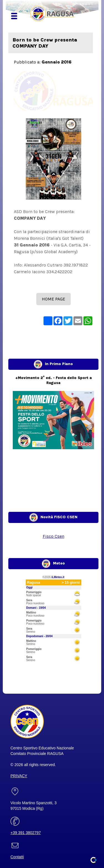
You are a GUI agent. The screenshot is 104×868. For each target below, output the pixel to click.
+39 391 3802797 (26, 833)
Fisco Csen (54, 536)
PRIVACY (19, 776)
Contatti (17, 857)
